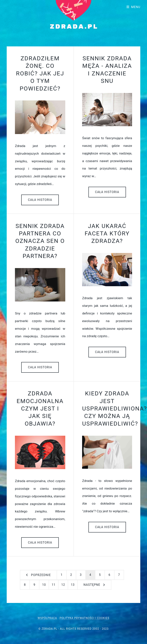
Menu (136, 7)
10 (44, 585)
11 (54, 585)
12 (63, 585)
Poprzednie (41, 575)
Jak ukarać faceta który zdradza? (107, 234)
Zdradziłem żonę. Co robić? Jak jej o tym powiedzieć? (40, 73)
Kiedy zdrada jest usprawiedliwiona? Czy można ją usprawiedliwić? (114, 408)
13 (73, 585)
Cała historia (40, 200)
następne (92, 585)
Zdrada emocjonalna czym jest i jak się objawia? (40, 408)
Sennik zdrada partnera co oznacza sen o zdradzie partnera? (40, 241)
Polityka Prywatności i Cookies (84, 618)
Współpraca (47, 618)
